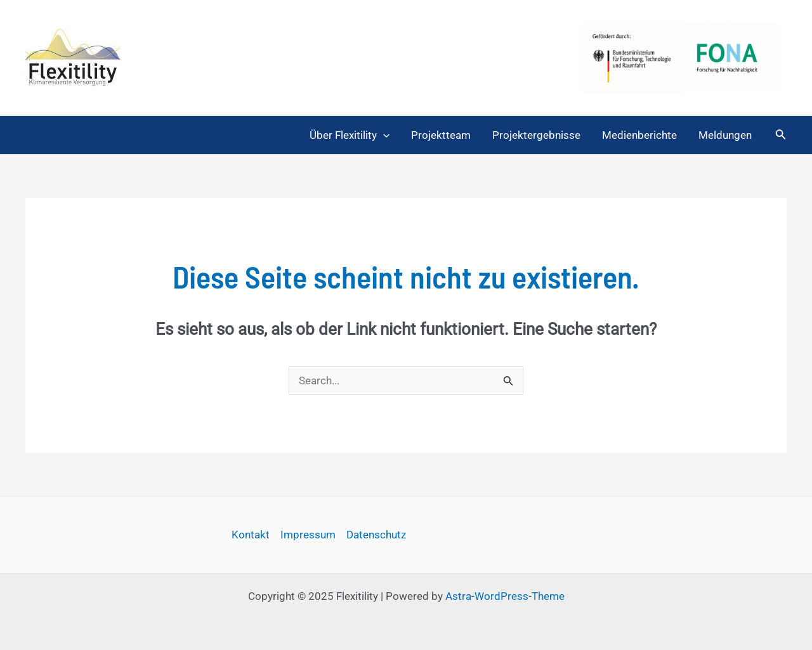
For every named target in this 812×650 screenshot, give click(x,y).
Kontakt (251, 535)
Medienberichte (639, 135)
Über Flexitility (350, 135)
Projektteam (441, 135)
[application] (383, 135)
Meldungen (725, 135)
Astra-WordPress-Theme (505, 596)
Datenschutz (376, 535)
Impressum (308, 535)
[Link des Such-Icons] (781, 135)
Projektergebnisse (536, 135)
